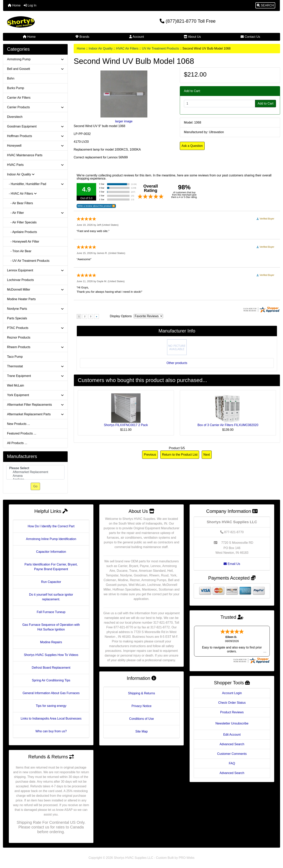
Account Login (232, 693)
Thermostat (35, 366)
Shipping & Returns (141, 693)
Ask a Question (192, 146)
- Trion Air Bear (19, 251)
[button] (265, 5)
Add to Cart (266, 103)
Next (207, 455)
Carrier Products (35, 107)
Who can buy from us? (51, 731)
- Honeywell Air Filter (23, 242)
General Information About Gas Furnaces (51, 693)
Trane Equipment (35, 376)
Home (14, 5)
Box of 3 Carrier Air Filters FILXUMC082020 (228, 425)
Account (137, 37)
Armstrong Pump (35, 59)
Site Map (141, 731)
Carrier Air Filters (19, 98)
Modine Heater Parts (21, 299)
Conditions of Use (141, 719)
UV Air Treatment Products (160, 48)
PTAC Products (35, 328)
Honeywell (35, 146)
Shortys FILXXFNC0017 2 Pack (126, 425)
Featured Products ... (22, 433)
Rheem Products (35, 347)
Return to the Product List (180, 455)
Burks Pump (16, 88)
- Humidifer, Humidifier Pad (35, 184)
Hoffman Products (35, 136)
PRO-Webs (187, 858)
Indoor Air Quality (101, 48)
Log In (30, 5)
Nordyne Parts (35, 309)
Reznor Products (19, 337)
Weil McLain (16, 385)
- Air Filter (35, 213)
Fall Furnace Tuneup (51, 612)
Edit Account (232, 735)
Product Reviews (232, 712)
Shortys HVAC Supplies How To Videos (51, 655)
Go (35, 486)
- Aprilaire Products (22, 232)
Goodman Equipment (35, 126)
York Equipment (35, 395)
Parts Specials (17, 318)
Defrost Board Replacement (51, 668)
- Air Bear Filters (20, 203)
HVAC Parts (35, 165)
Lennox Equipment (35, 270)
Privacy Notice (141, 706)
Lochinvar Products (20, 280)
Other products (177, 363)
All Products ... (17, 443)
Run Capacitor (51, 582)
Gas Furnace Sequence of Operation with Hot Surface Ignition (51, 627)
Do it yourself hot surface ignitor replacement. (51, 597)
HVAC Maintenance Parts (25, 155)
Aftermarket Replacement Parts (35, 414)
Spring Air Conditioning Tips (51, 680)
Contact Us (250, 37)
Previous (150, 455)
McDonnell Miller (35, 289)
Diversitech (15, 117)
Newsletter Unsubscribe (232, 723)
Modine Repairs (51, 642)
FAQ (232, 763)
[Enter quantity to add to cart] (220, 104)
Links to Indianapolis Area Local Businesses (51, 719)
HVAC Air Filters (127, 48)
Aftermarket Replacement (35, 472)
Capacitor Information (51, 552)
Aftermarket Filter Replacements (35, 405)
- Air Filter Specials (22, 222)
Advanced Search (232, 744)
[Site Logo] (49, 22)
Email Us (232, 564)
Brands (82, 37)
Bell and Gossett (35, 69)
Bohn (11, 78)
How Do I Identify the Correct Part (51, 526)
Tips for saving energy (51, 706)
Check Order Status (232, 703)
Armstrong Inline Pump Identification (51, 539)
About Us (192, 37)
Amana (35, 476)
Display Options (121, 316)
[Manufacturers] (35, 472)
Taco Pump (15, 357)
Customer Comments (232, 754)
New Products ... (18, 424)
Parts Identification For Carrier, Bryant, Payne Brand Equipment (51, 567)
